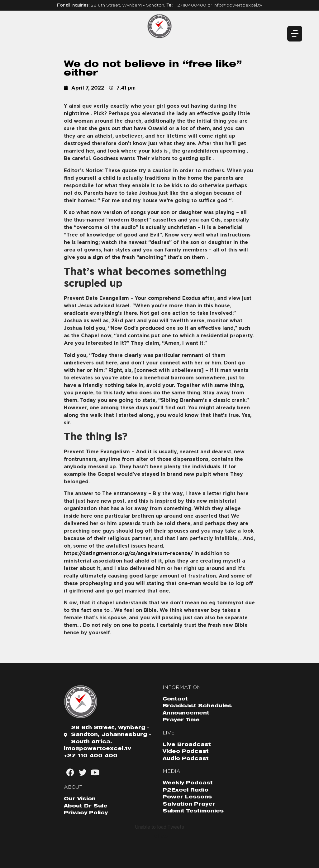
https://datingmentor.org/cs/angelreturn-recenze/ (128, 553)
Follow (159, 836)
